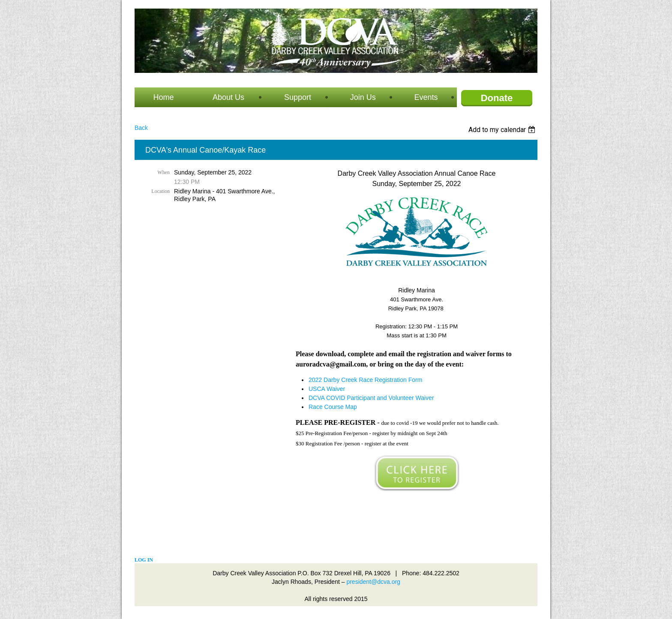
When (163, 172)
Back (141, 128)
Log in (144, 560)
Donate (497, 98)
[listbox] (503, 130)
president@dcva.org (373, 582)
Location (160, 191)
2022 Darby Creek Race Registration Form (365, 380)
